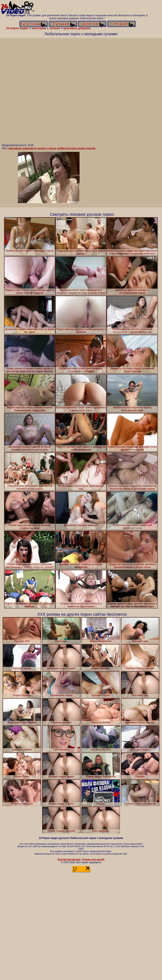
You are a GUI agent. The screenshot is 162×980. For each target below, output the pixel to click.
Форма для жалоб (93, 859)
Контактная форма (69, 859)
